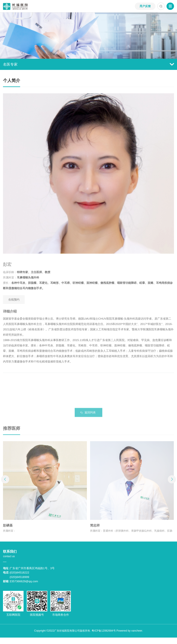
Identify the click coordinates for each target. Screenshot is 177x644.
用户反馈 (145, 6)
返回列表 (90, 415)
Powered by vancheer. (130, 631)
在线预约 (14, 302)
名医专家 (88, 64)
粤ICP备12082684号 (104, 631)
